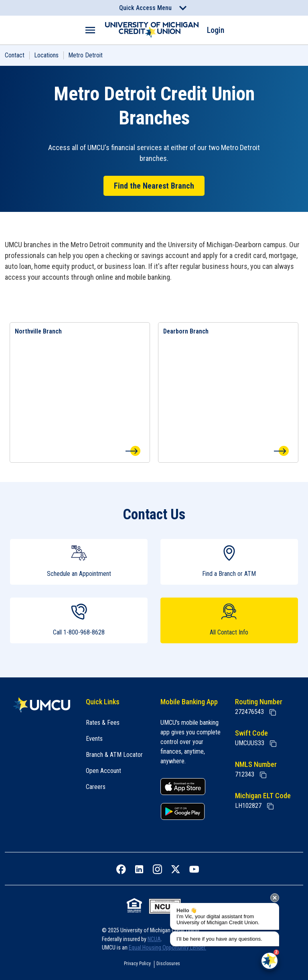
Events (94, 739)
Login (216, 30)
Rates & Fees (103, 723)
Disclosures (168, 964)
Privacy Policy (137, 964)
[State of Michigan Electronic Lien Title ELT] (270, 806)
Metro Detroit (85, 55)
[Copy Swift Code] (273, 744)
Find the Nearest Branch (154, 186)
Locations (46, 55)
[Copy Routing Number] (273, 712)
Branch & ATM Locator (114, 755)
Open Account (103, 771)
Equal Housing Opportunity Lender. (167, 947)
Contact (15, 55)
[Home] (42, 705)
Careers (96, 787)
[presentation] (275, 898)
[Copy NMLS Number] (263, 775)
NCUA (154, 939)
